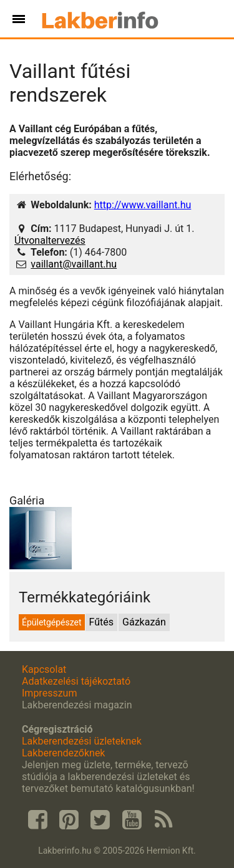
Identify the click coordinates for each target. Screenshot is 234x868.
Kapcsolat (44, 669)
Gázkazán (144, 622)
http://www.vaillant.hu (143, 205)
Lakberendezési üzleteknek (82, 741)
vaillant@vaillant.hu (74, 264)
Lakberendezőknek (63, 753)
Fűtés (101, 622)
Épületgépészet (52, 622)
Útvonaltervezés (50, 240)
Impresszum (49, 693)
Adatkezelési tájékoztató (76, 681)
